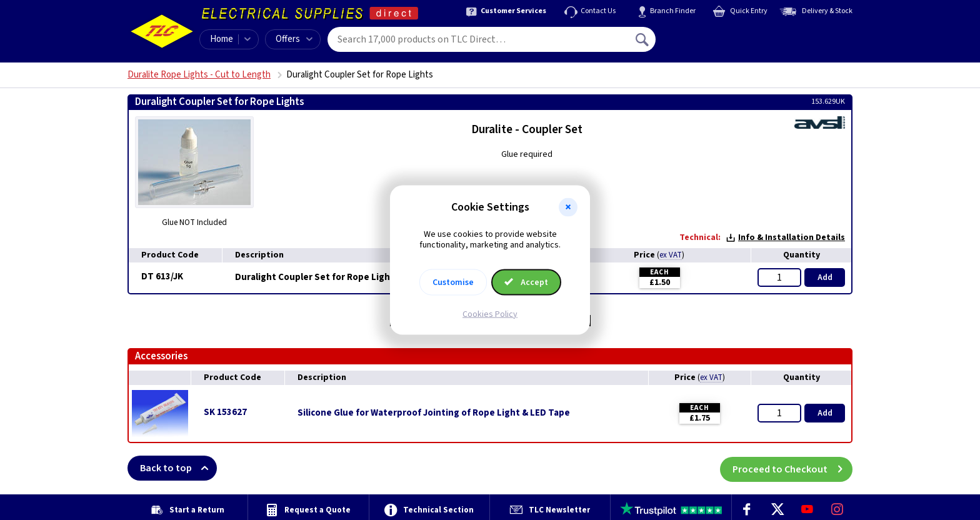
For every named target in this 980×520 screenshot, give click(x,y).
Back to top (178, 468)
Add (825, 277)
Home (222, 39)
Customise (453, 282)
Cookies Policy (490, 314)
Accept (526, 282)
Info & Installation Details (785, 237)
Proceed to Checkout (792, 468)
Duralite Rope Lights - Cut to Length (199, 75)
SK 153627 (225, 412)
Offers (294, 39)
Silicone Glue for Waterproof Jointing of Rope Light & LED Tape (434, 413)
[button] (568, 207)
